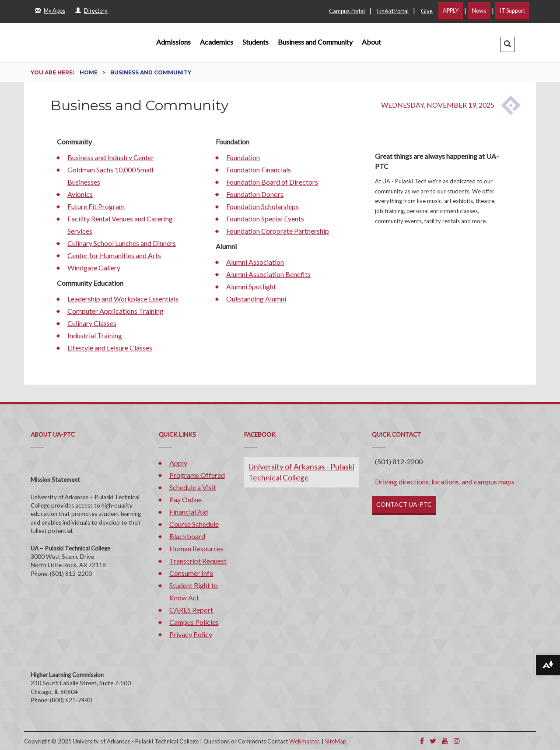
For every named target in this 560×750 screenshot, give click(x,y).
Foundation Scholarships (262, 206)
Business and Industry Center (111, 157)
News (479, 11)
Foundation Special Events (265, 219)
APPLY (451, 11)
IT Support (512, 11)
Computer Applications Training (115, 311)
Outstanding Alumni (256, 299)
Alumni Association (255, 262)
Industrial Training (95, 335)
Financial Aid (189, 512)
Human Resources (196, 548)
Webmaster (304, 741)
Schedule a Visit (193, 487)
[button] (507, 44)
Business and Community (315, 42)
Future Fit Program (96, 206)
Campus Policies (194, 622)
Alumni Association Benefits (268, 274)
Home (89, 72)
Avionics (80, 194)
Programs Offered (197, 475)
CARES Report (191, 610)
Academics (217, 42)
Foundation (243, 157)
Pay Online (185, 499)
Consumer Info (191, 573)
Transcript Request (198, 561)
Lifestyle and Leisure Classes (110, 348)
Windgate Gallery (94, 268)
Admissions (173, 42)
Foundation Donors (255, 194)
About (371, 42)
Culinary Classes (92, 323)
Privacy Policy (191, 634)
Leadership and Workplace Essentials (123, 299)
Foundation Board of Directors (272, 182)
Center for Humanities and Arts (114, 255)
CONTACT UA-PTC (404, 504)
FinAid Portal (393, 11)
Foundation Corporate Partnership (278, 231)
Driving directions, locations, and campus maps (445, 482)
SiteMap (336, 741)
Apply (178, 463)
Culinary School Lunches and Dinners (122, 243)
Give (427, 11)
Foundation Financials (259, 170)
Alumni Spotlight (251, 286)
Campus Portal (347, 11)
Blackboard (187, 536)
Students (255, 42)
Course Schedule (194, 524)
